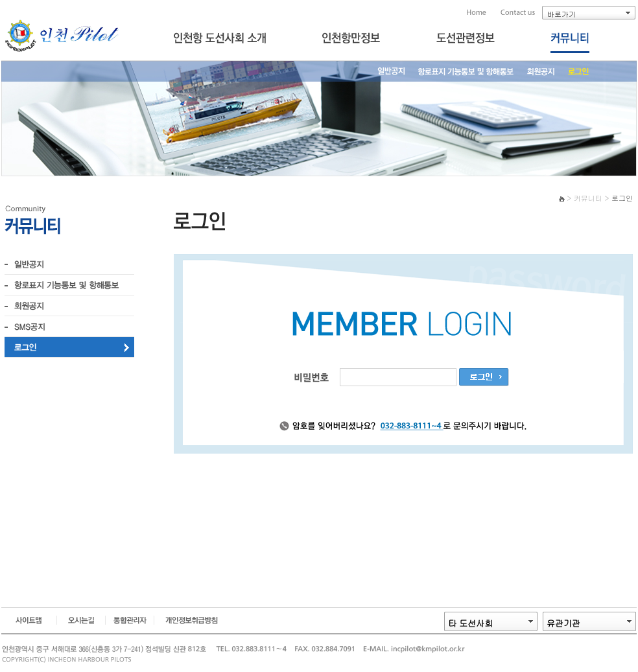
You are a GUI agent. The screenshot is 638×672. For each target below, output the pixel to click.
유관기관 (563, 623)
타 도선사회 (470, 623)
